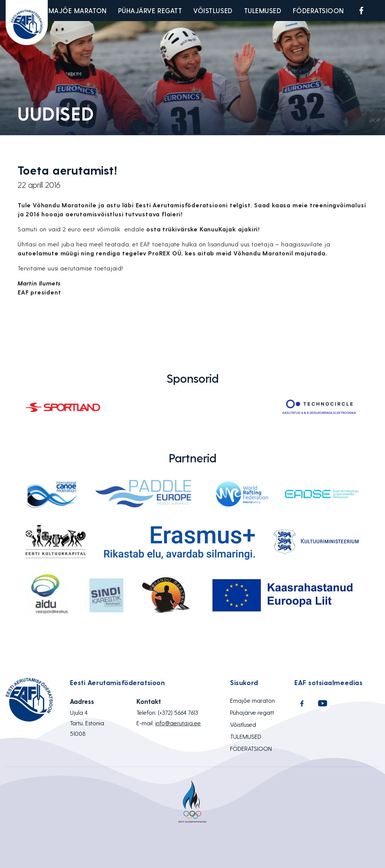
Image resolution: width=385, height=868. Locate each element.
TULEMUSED (263, 10)
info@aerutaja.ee (178, 723)
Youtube (379, 11)
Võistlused (213, 10)
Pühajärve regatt (150, 10)
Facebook (361, 11)
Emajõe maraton (76, 10)
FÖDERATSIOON (318, 10)
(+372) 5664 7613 (178, 712)
